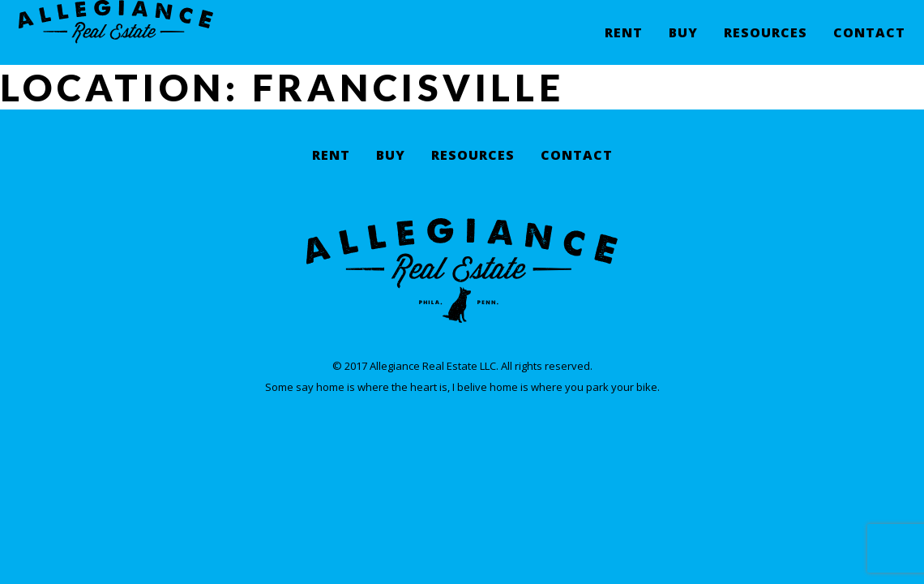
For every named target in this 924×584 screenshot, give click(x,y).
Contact (869, 45)
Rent (624, 45)
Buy (683, 45)
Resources (766, 45)
